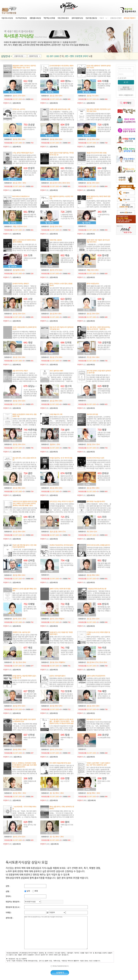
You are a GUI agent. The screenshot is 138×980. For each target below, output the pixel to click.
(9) (44, 190)
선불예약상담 (35, 56)
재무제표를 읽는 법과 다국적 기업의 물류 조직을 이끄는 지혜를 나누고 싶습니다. (104, 610)
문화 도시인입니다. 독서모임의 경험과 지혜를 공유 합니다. (67, 522)
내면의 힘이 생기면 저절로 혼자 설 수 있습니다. (104, 260)
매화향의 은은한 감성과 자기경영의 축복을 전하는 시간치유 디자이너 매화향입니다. (104, 392)
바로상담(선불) (8, 99)
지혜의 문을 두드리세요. (67, 826)
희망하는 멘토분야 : (13, 902)
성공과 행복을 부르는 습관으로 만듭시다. (30, 128)
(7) (81, 147)
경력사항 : (9, 918)
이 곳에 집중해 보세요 (104, 737)
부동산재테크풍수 (63, 18)
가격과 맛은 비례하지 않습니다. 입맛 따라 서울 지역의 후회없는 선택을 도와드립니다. (67, 392)
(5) (44, 147)
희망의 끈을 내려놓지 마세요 (30, 738)
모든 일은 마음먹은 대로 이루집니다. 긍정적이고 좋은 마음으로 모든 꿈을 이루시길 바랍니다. (104, 175)
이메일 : (9, 912)
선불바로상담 (20, 56)
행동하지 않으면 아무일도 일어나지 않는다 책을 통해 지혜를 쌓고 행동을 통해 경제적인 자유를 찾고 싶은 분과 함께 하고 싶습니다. (67, 481)
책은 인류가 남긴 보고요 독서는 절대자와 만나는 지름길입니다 (30, 304)
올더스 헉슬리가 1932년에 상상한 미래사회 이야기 (30, 522)
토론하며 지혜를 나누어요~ (67, 738)
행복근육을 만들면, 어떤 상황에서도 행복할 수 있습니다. (104, 86)
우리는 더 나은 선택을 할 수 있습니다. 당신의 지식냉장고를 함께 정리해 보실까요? (30, 435)
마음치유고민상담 (7, 18)
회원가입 (126, 88)
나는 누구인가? (65, 781)
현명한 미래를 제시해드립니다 (30, 782)
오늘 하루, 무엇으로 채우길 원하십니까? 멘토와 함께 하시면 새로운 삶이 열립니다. (30, 395)
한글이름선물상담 (91, 18)
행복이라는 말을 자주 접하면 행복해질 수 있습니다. (30, 216)
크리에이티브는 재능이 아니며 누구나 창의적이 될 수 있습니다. (30, 173)
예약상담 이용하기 (130, 18)
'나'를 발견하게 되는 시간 (104, 215)
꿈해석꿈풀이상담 (77, 18)
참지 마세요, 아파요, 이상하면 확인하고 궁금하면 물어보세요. (30, 478)
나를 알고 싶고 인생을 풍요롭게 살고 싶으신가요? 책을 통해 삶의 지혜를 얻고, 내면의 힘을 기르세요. (104, 436)
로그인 (126, 82)
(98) (82, 800)
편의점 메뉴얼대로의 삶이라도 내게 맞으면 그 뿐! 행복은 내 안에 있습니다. (104, 479)
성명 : (8, 886)
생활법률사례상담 (35, 18)
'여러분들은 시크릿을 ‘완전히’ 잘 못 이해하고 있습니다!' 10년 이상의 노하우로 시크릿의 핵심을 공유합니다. (67, 654)
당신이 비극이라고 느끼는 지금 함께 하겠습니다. (67, 565)
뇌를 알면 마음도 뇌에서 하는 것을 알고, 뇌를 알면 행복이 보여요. (104, 696)
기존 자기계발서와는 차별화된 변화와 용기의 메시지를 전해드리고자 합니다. (30, 348)
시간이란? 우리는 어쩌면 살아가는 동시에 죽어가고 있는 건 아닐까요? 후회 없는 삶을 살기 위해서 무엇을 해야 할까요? (67, 437)
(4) (81, 190)
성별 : (8, 891)
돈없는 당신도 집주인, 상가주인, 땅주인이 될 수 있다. (30, 565)
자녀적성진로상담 (21, 18)
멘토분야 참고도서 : (13, 907)
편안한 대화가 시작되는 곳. (104, 782)
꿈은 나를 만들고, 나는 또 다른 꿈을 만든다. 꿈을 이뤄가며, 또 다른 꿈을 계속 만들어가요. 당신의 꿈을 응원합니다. (104, 524)
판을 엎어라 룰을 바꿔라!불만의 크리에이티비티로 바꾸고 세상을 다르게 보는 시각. (104, 566)
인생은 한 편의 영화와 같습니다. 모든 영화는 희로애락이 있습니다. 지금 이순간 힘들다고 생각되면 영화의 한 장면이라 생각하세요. (30, 655)
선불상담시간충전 (116, 18)
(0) (7, 103)
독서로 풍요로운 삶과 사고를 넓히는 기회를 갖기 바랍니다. (67, 86)
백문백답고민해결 (49, 18)
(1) (44, 103)
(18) (45, 844)
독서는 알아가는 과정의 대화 (30, 826)
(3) (44, 626)
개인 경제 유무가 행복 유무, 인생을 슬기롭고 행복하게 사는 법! (30, 696)
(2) (81, 103)
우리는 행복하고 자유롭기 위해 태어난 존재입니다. (30, 609)
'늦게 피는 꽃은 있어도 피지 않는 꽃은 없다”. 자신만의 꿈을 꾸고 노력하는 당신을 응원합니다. (104, 349)
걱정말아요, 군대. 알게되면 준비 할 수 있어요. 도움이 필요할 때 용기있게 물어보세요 (67, 130)
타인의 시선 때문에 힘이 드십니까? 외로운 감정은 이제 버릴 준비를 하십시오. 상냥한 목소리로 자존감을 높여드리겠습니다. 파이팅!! (67, 612)
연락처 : (9, 896)
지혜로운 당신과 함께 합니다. (30, 259)
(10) (8, 757)
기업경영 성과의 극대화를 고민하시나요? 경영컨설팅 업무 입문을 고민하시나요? (67, 261)
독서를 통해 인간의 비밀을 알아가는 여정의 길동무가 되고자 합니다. (104, 305)
